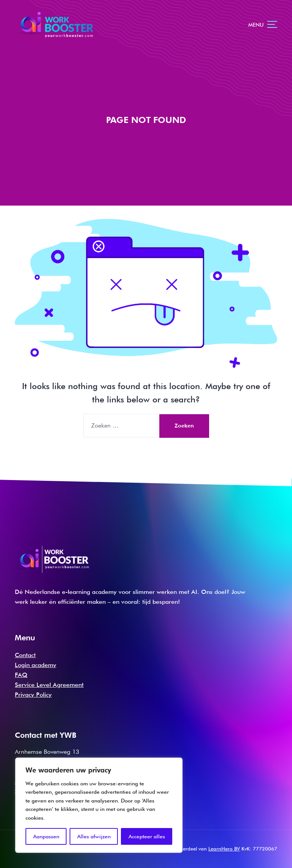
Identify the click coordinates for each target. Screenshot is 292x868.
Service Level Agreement (49, 685)
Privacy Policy (33, 695)
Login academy (36, 665)
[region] (99, 805)
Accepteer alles (147, 836)
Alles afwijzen (94, 836)
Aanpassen (46, 836)
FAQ (21, 675)
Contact (25, 655)
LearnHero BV (224, 849)
